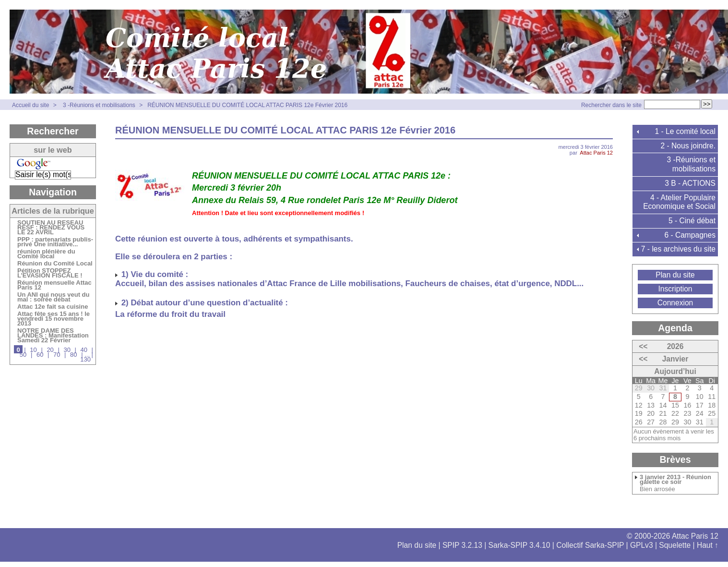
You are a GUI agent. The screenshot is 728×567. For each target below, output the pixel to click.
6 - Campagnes (690, 235)
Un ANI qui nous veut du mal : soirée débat (53, 298)
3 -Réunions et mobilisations (100, 105)
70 (57, 355)
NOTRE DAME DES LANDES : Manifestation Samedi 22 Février (53, 336)
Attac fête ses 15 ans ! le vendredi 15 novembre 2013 (54, 319)
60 (40, 355)
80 (73, 355)
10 (33, 350)
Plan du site (675, 275)
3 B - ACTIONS (690, 183)
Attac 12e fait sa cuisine (53, 307)
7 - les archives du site (678, 249)
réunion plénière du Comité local (46, 254)
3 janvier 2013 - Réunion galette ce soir (675, 480)
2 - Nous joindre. (688, 146)
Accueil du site (30, 105)
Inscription (675, 289)
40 (84, 350)
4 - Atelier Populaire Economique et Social (679, 202)
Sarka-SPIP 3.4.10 (519, 545)
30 (67, 350)
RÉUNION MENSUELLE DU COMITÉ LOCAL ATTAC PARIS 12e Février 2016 (247, 105)
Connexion (675, 303)
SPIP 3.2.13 (462, 545)
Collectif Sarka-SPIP (590, 545)
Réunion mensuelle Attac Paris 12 (54, 286)
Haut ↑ (708, 545)
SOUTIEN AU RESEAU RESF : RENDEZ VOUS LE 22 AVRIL (51, 228)
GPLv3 (642, 545)
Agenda (675, 328)
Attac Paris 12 (596, 153)
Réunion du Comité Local (55, 264)
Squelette (675, 545)
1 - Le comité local (685, 131)
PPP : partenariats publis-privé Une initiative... (55, 242)
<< (643, 346)
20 (50, 350)
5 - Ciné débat (692, 221)
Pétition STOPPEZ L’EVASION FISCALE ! (50, 274)
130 (85, 359)
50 (23, 355)
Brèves (675, 459)
